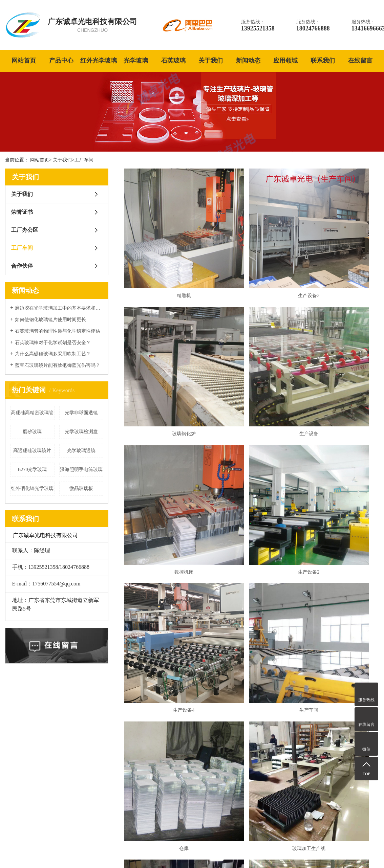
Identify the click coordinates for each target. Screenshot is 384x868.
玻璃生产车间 (338, 557)
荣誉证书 (22, 212)
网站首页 (24, 61)
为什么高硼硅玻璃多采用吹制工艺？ (53, 354)
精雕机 (165, 257)
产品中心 (61, 61)
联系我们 (323, 61)
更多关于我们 (36, 815)
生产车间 (251, 457)
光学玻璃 (136, 61)
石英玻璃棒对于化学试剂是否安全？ (53, 343)
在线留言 (360, 61)
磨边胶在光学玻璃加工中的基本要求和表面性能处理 (59, 308)
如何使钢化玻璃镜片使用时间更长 (50, 320)
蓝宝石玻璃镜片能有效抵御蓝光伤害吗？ (58, 365)
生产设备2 (338, 357)
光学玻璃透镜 (81, 451)
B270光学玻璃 (32, 470)
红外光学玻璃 (99, 61)
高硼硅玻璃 (150, 785)
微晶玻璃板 (81, 488)
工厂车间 (84, 160)
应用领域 (285, 61)
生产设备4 (165, 457)
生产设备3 (251, 257)
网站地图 (311, 852)
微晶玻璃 (147, 798)
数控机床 (251, 357)
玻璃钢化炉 (338, 257)
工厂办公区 (25, 230)
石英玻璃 (173, 61)
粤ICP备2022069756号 (111, 852)
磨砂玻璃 (32, 432)
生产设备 (165, 357)
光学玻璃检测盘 (81, 432)
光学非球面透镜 (81, 413)
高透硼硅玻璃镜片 (32, 451)
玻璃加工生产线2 (251, 557)
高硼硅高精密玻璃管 (32, 413)
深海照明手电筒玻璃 (81, 470)
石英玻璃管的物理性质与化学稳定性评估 (58, 331)
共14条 (229, 577)
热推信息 (292, 852)
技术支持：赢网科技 (361, 852)
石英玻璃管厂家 (170, 852)
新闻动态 (248, 61)
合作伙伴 (22, 266)
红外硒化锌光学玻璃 (32, 488)
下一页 (273, 577)
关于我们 (211, 61)
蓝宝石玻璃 (150, 760)
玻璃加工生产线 (165, 557)
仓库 (338, 457)
